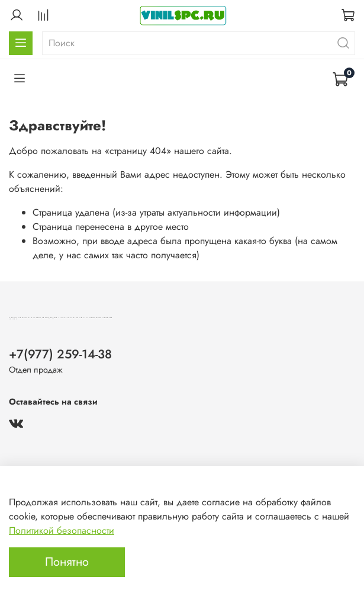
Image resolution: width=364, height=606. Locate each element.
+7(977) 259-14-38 (60, 354)
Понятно (67, 562)
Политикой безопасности (62, 530)
